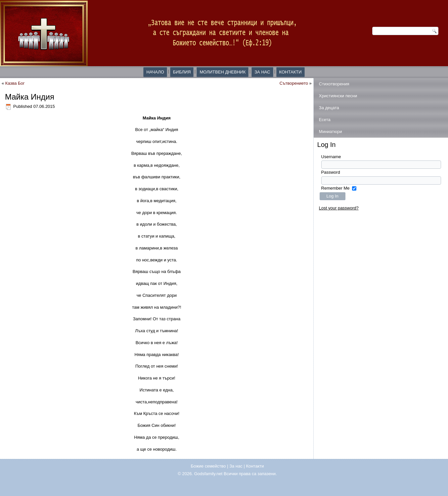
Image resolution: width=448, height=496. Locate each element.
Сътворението (294, 83)
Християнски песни (338, 96)
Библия (182, 72)
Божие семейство (208, 466)
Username (331, 157)
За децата (329, 108)
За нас (262, 72)
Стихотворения (334, 84)
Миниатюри (331, 132)
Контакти (291, 72)
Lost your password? (339, 208)
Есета (325, 120)
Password (331, 172)
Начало (155, 72)
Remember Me (336, 188)
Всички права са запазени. (250, 474)
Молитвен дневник (223, 72)
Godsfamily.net (208, 474)
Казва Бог (15, 83)
